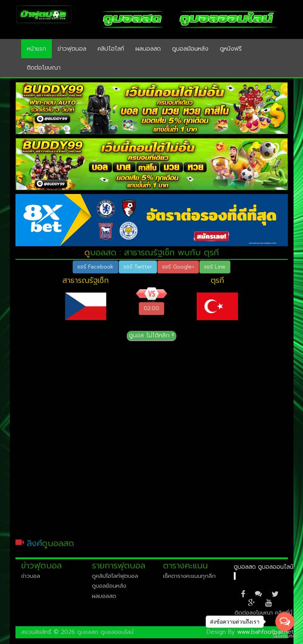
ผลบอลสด (148, 49)
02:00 (151, 308)
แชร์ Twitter (138, 267)
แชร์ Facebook (96, 267)
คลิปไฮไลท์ (111, 49)
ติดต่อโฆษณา (44, 68)
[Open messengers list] (285, 622)
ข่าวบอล (31, 576)
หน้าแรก (37, 49)
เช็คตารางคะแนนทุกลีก (189, 576)
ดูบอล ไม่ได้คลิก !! (151, 335)
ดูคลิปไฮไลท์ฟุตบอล (115, 576)
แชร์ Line (215, 267)
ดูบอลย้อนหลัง (190, 49)
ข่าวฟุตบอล (72, 49)
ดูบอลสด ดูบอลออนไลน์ (263, 567)
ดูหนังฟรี (231, 49)
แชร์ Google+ (178, 267)
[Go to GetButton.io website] (285, 636)
